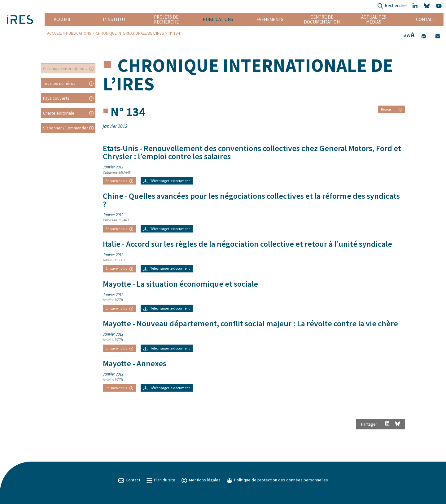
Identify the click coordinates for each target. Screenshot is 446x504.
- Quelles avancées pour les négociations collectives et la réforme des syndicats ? (251, 200)
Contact (426, 19)
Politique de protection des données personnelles (277, 480)
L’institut (114, 19)
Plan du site (161, 480)
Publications (218, 19)
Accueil (63, 19)
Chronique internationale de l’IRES (130, 33)
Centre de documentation (322, 19)
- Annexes (135, 363)
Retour (392, 109)
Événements (270, 19)
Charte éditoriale (59, 113)
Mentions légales (201, 480)
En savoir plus (119, 181)
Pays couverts (56, 98)
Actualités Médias (374, 19)
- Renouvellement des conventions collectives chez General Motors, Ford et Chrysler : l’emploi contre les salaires (252, 152)
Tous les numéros (59, 83)
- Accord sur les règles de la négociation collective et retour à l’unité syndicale (247, 244)
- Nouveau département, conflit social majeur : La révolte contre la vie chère (250, 324)
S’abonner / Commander (66, 128)
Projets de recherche (166, 19)
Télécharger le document (167, 181)
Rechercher (392, 6)
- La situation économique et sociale (180, 284)
